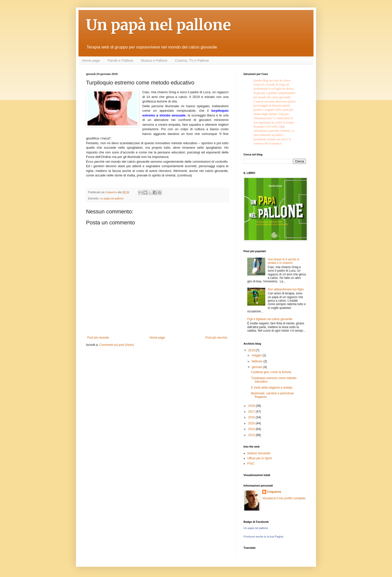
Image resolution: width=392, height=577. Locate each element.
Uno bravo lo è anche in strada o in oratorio (284, 261)
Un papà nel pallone (158, 25)
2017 (252, 412)
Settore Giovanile (259, 453)
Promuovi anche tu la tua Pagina (263, 537)
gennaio (257, 367)
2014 (252, 429)
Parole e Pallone (120, 60)
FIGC (251, 464)
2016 (252, 417)
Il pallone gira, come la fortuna (271, 372)
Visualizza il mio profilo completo (284, 498)
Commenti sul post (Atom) (117, 345)
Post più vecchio (216, 338)
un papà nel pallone (112, 198)
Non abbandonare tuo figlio (286, 289)
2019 (252, 350)
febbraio (258, 361)
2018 (252, 406)
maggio (257, 355)
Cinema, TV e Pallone (192, 60)
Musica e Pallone (154, 60)
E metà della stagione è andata (272, 388)
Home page (91, 60)
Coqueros (274, 492)
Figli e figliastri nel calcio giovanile (270, 319)
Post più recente (98, 338)
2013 (252, 435)
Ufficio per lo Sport (260, 458)
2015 (252, 423)
